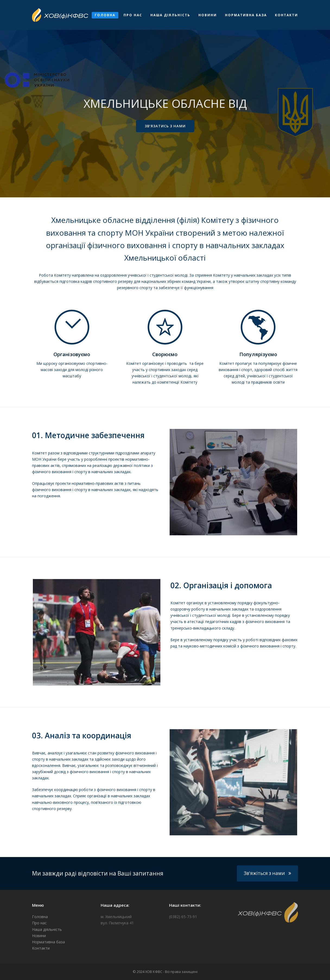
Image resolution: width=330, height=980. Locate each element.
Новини (39, 936)
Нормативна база (48, 942)
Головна (40, 917)
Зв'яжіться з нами (267, 873)
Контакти (41, 948)
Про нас (39, 923)
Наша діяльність (47, 929)
